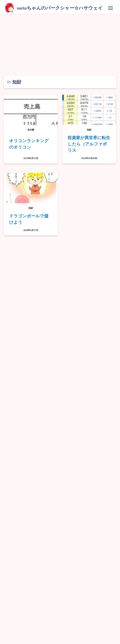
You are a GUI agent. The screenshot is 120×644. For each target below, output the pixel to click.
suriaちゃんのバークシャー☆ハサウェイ (60, 8)
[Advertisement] (60, 42)
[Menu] (110, 8)
